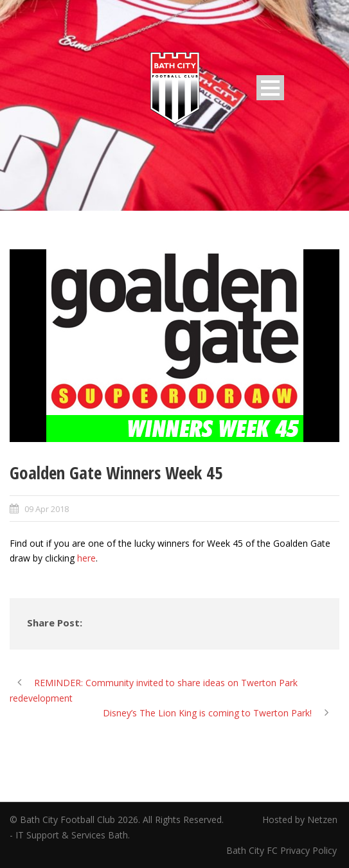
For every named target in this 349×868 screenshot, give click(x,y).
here (86, 558)
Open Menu (270, 88)
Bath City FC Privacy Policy (283, 850)
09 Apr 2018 (47, 509)
